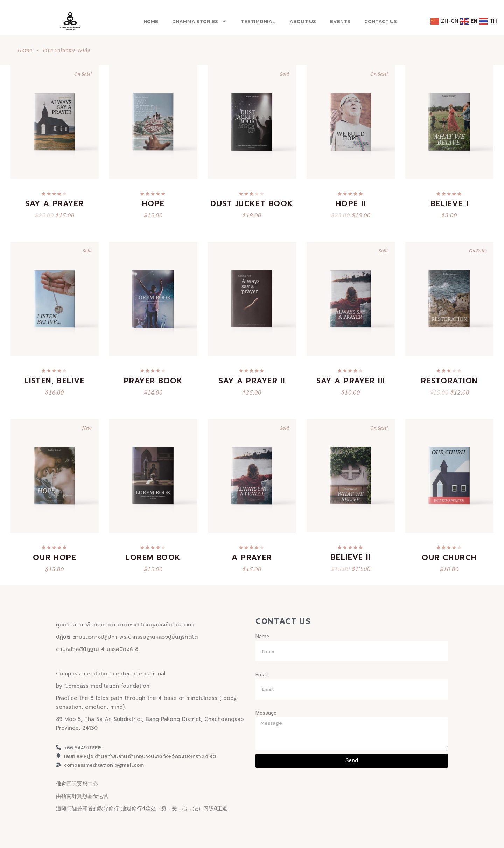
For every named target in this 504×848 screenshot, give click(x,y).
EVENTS (340, 21)
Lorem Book (153, 558)
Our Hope (55, 558)
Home (151, 21)
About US (303, 21)
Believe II (351, 557)
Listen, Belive (55, 381)
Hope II (351, 204)
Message (266, 713)
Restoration (449, 381)
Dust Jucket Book (252, 204)
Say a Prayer (55, 204)
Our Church (449, 558)
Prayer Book (153, 381)
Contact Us (381, 21)
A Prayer (252, 558)
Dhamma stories (199, 21)
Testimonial (258, 21)
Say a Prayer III (351, 381)
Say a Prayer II (252, 381)
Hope (153, 204)
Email (262, 675)
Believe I (449, 204)
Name (262, 637)
